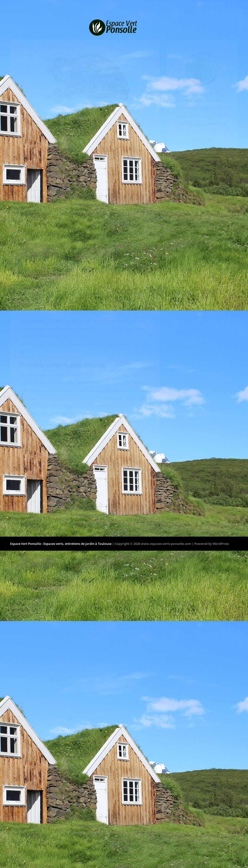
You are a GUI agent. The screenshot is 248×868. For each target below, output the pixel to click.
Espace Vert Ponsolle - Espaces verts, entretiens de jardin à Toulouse (61, 549)
